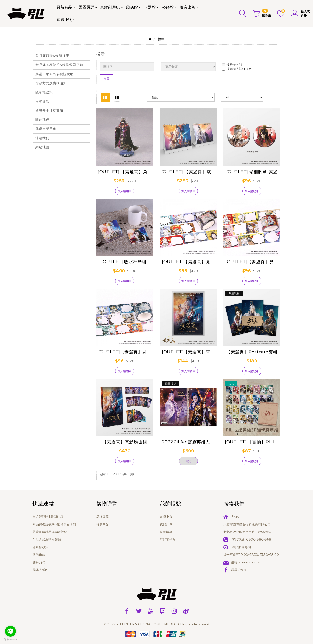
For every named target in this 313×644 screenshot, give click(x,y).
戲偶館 (132, 7)
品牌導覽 (103, 517)
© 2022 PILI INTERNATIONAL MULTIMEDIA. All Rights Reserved (156, 624)
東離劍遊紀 (110, 7)
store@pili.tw (250, 562)
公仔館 (168, 7)
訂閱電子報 (168, 539)
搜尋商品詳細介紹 (237, 69)
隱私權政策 (44, 92)
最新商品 (64, 7)
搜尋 (161, 39)
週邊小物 (64, 20)
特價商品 (103, 524)
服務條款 (42, 101)
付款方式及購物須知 (51, 83)
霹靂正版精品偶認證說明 (55, 74)
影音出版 (188, 7)
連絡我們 (42, 138)
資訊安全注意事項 (49, 111)
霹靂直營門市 (46, 129)
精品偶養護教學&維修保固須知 (59, 65)
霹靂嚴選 (86, 7)
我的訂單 (166, 524)
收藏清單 (166, 532)
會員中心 (166, 517)
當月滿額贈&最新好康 (52, 56)
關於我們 (42, 120)
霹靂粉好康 (239, 570)
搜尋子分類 (232, 64)
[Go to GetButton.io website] (10, 640)
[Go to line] (10, 631)
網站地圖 (42, 147)
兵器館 (150, 7)
